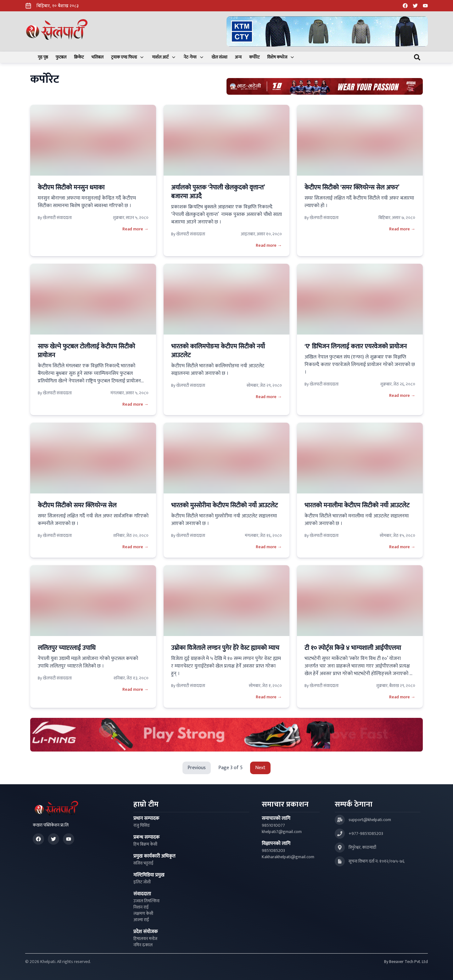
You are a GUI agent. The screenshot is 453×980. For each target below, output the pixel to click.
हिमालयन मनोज (145, 939)
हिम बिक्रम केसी (145, 844)
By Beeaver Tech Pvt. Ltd (406, 962)
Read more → (135, 229)
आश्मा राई (141, 920)
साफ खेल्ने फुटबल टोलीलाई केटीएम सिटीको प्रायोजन (86, 351)
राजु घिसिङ (142, 825)
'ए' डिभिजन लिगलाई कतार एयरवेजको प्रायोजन (356, 346)
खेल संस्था (220, 57)
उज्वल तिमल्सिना (146, 901)
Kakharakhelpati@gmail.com (288, 857)
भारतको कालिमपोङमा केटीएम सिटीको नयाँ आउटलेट (218, 351)
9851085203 (273, 851)
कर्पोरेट (254, 57)
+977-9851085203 (366, 834)
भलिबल (98, 57)
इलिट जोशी (142, 882)
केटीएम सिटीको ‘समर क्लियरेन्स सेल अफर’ (352, 188)
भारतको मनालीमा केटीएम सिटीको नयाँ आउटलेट (357, 505)
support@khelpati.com (370, 820)
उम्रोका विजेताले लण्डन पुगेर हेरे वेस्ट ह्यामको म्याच (225, 648)
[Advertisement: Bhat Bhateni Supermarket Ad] (325, 86)
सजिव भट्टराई (143, 863)
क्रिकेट (79, 57)
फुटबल (61, 57)
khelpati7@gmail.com (282, 832)
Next (260, 768)
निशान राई (141, 907)
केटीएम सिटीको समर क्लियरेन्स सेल (77, 505)
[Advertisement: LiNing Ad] (226, 735)
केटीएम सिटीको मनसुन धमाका (71, 188)
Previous (197, 768)
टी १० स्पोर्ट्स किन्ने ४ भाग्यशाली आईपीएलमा (354, 648)
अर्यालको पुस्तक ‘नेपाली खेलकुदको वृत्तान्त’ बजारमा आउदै (218, 192)
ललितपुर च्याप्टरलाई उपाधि (67, 648)
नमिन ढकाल (143, 945)
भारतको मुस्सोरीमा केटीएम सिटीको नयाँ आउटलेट (224, 505)
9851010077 (273, 825)
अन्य (238, 57)
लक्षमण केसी (143, 914)
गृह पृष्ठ (43, 57)
